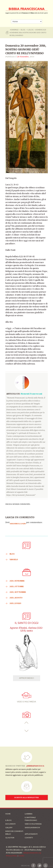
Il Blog (31, 30)
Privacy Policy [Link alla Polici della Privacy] (12, 856)
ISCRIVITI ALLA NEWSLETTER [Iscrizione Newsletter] (26, 798)
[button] (26, 723)
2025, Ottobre (17, 586)
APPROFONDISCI (26, 678)
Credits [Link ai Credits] (21, 856)
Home (8, 814)
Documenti (10, 824)
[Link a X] (39, 866)
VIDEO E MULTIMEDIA (26, 698)
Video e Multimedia (33, 824)
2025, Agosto (16, 598)
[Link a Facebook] (33, 866)
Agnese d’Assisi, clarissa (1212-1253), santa (27, 629)
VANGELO (14, 560)
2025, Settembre (18, 592)
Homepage (14, 30)
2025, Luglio (15, 603)
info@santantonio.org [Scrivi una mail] (32, 853)
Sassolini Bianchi (32, 827)
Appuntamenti (31, 834)
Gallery (9, 827)
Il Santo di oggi (27, 623)
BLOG (23, 30)
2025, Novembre (17, 581)
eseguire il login (18, 524)
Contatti (29, 838)
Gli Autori (10, 838)
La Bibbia (29, 814)
